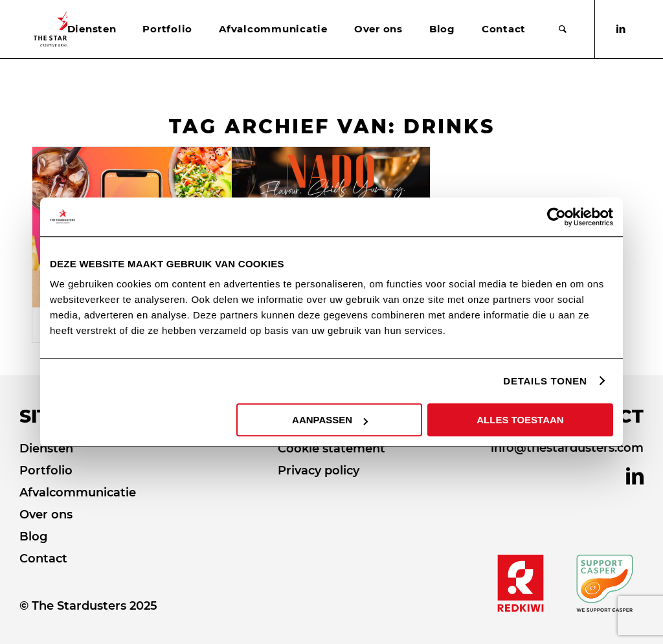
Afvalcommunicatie (78, 493)
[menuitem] (92, 29)
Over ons (46, 515)
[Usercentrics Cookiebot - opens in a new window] (556, 217)
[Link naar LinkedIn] (621, 29)
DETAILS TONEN (545, 381)
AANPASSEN (330, 420)
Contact (43, 559)
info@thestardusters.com (567, 448)
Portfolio (46, 471)
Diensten (46, 449)
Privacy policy (319, 471)
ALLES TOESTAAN (520, 420)
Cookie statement (331, 449)
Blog (33, 537)
